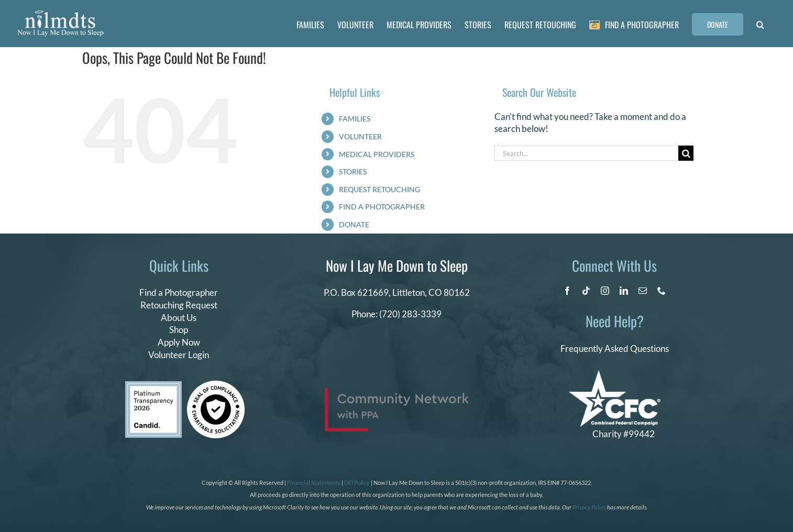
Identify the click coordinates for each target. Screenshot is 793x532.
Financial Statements (314, 483)
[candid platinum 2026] (153, 386)
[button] (760, 24)
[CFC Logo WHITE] (615, 375)
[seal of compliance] (216, 385)
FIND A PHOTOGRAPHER (382, 207)
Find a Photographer (179, 292)
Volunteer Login (179, 355)
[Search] (686, 153)
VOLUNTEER (360, 136)
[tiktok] (586, 291)
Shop (179, 330)
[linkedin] (624, 291)
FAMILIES (355, 119)
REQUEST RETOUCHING (379, 189)
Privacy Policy (589, 507)
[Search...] (586, 153)
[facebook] (567, 291)
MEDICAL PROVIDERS (377, 154)
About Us (179, 318)
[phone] (662, 291)
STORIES (353, 171)
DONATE (354, 224)
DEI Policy (357, 483)
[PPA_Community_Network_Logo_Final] (397, 392)
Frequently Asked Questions (615, 348)
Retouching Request (179, 305)
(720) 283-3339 (410, 314)
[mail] (643, 291)
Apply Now (179, 342)
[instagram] (605, 291)
